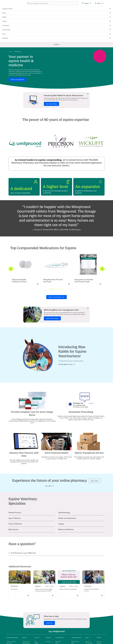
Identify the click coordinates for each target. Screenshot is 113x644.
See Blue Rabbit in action (65, 328)
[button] (51, 253)
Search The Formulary (52, 282)
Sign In (99, 3)
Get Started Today (51, 68)
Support (87, 3)
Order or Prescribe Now (17, 43)
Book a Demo (95, 444)
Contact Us (49, 587)
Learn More (48, 450)
